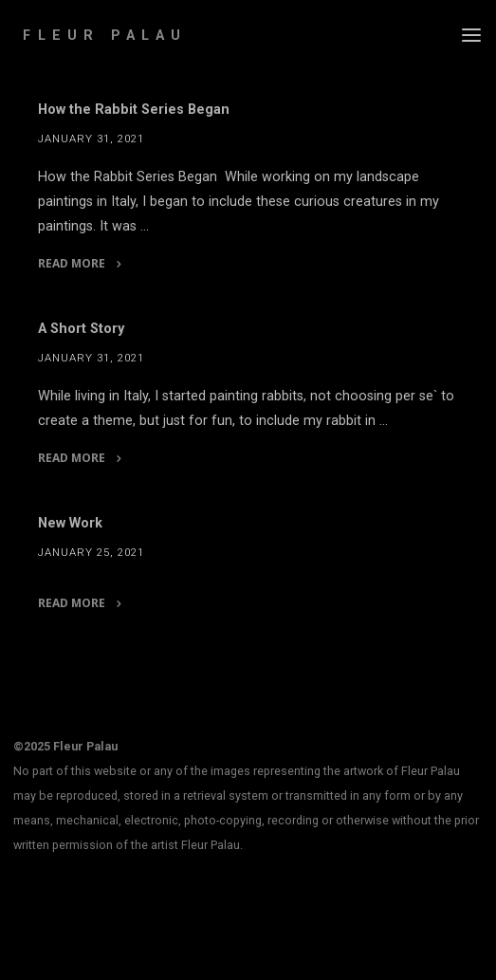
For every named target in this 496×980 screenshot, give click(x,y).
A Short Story (81, 329)
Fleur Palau (105, 36)
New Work (70, 523)
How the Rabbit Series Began (134, 110)
